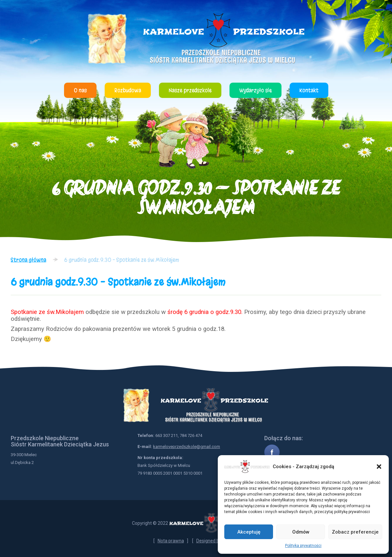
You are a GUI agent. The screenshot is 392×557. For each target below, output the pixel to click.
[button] (379, 467)
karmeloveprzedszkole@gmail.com (187, 447)
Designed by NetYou (217, 541)
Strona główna (28, 260)
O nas (80, 90)
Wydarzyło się (255, 90)
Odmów (301, 532)
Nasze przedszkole (190, 90)
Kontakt (309, 90)
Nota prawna (171, 541)
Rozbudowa (128, 90)
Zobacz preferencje (355, 532)
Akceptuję (249, 532)
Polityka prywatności (303, 546)
